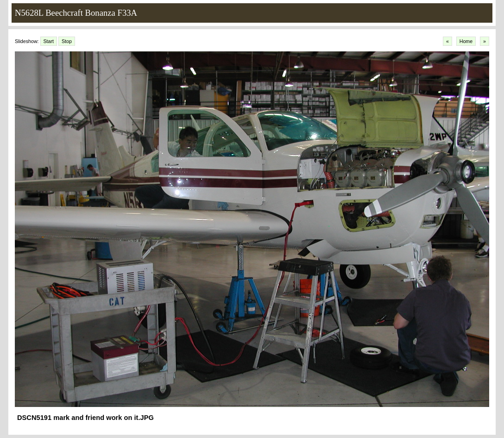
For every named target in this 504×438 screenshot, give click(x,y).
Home (466, 41)
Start (49, 41)
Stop (67, 41)
